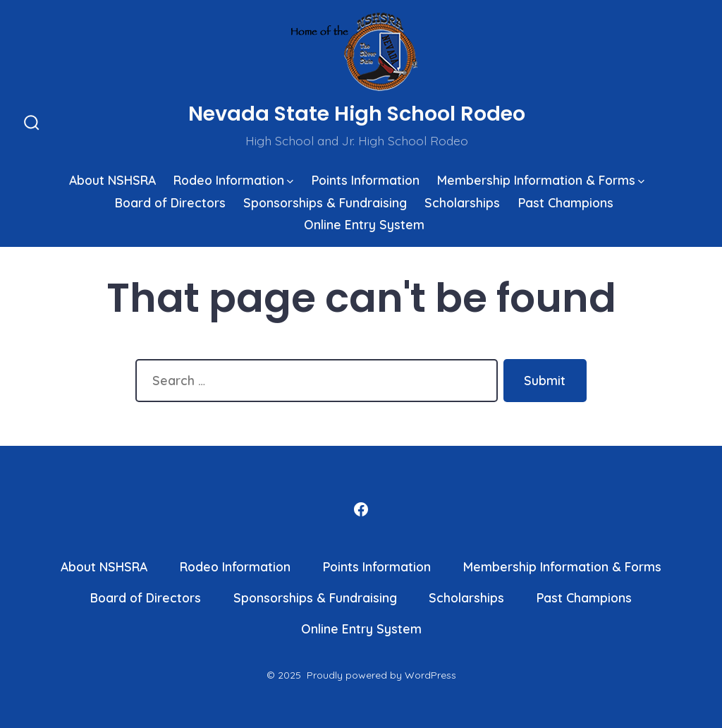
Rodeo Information (233, 180)
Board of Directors (170, 202)
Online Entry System (364, 224)
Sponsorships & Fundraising (325, 202)
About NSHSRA (112, 180)
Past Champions (566, 202)
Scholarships (462, 202)
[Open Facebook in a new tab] (361, 509)
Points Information (366, 180)
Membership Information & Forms (541, 180)
